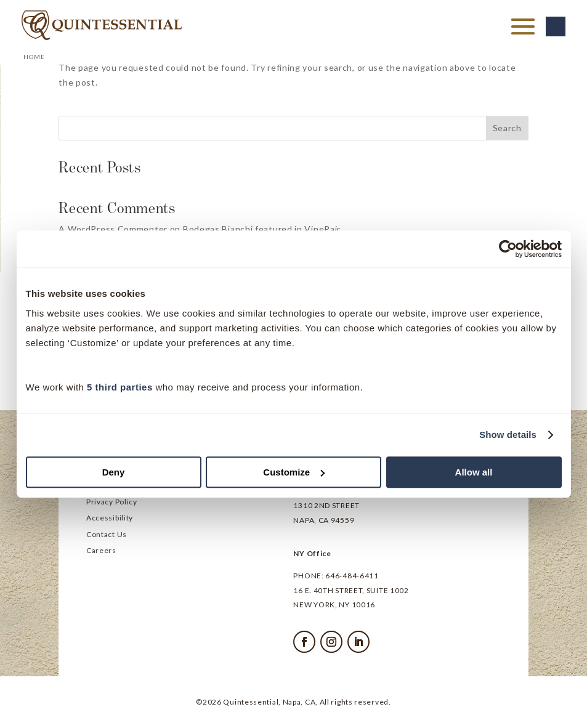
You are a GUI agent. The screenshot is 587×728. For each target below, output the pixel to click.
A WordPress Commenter (113, 229)
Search (507, 128)
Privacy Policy (112, 503)
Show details (508, 435)
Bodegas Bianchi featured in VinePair (262, 229)
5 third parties (120, 387)
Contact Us (107, 535)
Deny (114, 472)
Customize (294, 472)
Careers (101, 551)
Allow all (474, 472)
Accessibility (110, 519)
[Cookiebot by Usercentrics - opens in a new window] (508, 249)
